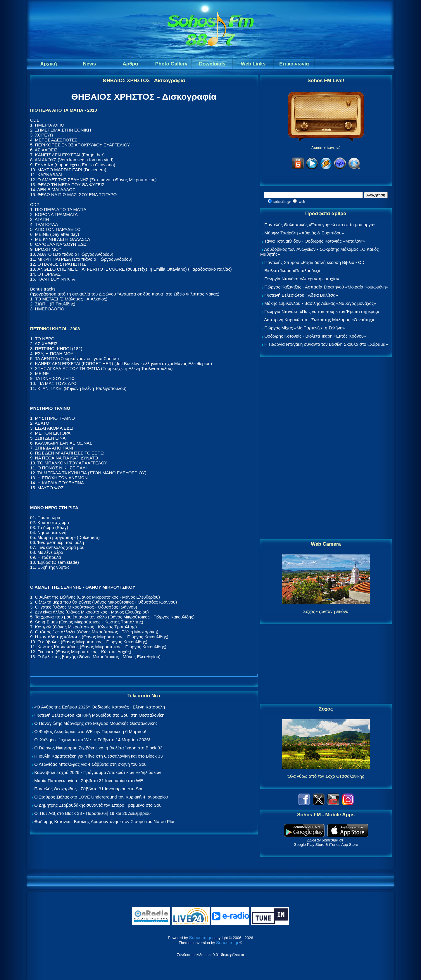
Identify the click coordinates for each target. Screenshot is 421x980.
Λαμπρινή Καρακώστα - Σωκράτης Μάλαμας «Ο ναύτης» (319, 320)
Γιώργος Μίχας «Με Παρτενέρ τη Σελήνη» (304, 328)
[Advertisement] (326, 448)
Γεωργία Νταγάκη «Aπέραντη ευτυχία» (302, 279)
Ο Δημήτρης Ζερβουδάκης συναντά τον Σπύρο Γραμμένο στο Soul (98, 805)
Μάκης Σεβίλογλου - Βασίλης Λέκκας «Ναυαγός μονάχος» (320, 303)
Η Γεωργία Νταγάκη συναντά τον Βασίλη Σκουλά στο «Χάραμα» (326, 344)
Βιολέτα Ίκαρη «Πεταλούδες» (292, 271)
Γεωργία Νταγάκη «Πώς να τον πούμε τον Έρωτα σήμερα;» (322, 311)
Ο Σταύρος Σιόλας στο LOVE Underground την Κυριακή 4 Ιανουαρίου (101, 797)
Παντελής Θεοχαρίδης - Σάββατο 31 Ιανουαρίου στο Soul (89, 789)
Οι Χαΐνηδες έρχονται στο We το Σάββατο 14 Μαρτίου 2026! (92, 740)
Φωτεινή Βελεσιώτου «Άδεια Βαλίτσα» (301, 295)
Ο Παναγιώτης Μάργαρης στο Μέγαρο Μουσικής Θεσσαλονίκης (96, 723)
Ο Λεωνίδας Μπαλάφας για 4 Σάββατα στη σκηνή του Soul (91, 764)
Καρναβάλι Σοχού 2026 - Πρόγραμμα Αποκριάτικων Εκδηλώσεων (98, 772)
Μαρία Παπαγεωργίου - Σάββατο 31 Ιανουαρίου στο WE (89, 781)
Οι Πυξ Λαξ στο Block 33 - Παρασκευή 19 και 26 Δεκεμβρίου (92, 813)
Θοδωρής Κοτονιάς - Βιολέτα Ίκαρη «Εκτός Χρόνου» (315, 336)
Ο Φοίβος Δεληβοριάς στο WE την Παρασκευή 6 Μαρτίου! (90, 731)
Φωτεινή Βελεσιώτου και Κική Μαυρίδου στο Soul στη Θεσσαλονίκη (99, 715)
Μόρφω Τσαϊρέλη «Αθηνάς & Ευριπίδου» (304, 233)
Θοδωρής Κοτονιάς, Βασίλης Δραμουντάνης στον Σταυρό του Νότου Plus (105, 821)
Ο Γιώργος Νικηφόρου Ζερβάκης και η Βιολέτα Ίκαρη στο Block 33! (99, 748)
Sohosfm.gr (200, 937)
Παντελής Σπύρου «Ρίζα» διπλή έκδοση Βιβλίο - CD (314, 262)
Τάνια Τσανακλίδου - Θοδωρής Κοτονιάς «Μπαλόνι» (314, 241)
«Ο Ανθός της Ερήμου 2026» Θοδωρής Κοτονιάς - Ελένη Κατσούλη (100, 707)
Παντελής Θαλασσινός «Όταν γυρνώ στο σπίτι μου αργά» (320, 225)
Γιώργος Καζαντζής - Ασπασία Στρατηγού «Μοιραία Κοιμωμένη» (326, 287)
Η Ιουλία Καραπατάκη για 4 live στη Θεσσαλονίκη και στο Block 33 (98, 756)
